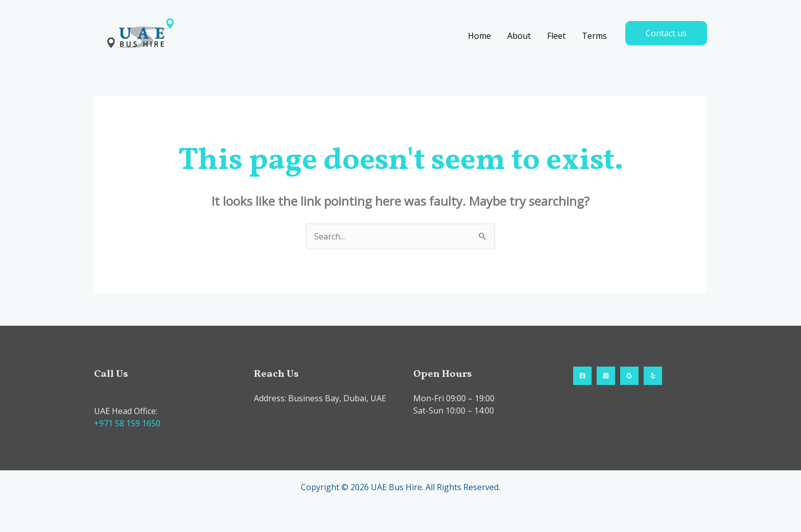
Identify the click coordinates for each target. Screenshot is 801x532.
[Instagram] (606, 376)
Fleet (556, 36)
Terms (594, 36)
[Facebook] (582, 376)
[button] (666, 33)
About (519, 36)
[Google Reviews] (629, 376)
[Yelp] (653, 376)
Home (479, 36)
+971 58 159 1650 (127, 423)
